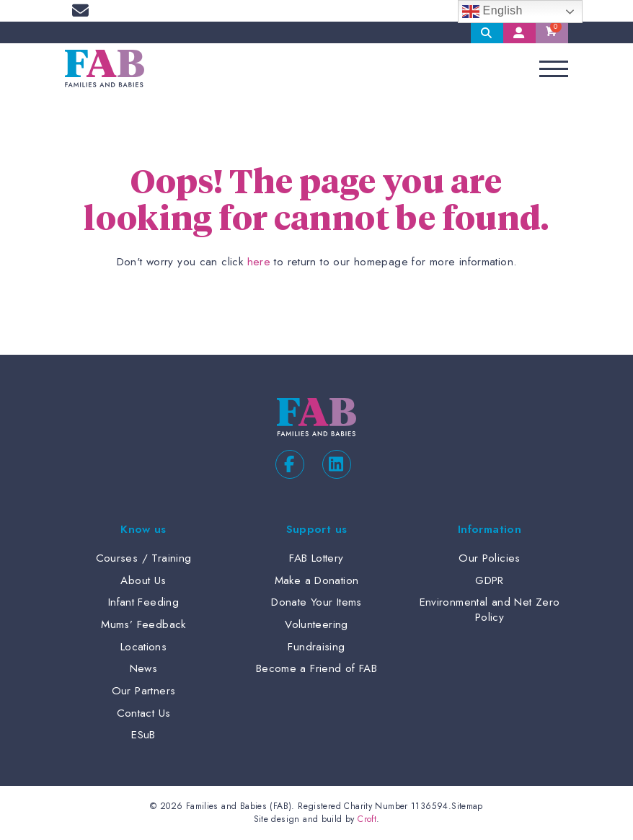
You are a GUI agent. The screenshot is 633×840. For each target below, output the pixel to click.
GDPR (490, 580)
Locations (143, 647)
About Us (143, 580)
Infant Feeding (143, 602)
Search (487, 32)
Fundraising (316, 647)
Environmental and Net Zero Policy (490, 610)
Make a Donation (317, 580)
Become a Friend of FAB (316, 668)
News (144, 668)
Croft (367, 819)
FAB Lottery (316, 558)
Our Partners (144, 691)
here (259, 262)
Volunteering (316, 624)
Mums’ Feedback (143, 624)
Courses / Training (144, 558)
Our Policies (490, 558)
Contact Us (144, 713)
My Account (519, 32)
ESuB (143, 735)
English (492, 12)
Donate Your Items (316, 602)
